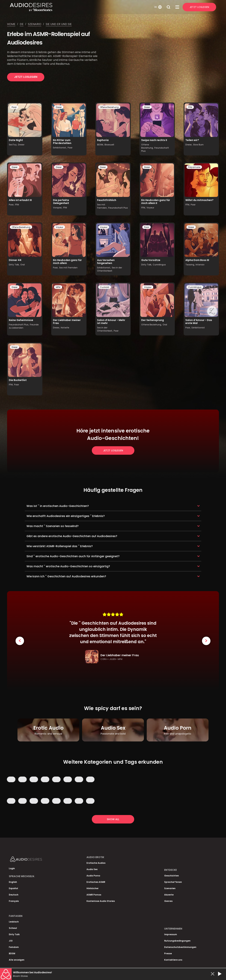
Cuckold (105, 287)
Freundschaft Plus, (19, 325)
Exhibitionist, (60, 148)
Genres (168, 901)
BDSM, (100, 145)
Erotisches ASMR (96, 882)
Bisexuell (109, 145)
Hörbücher (93, 888)
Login (12, 868)
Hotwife (65, 328)
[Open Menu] (177, 7)
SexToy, (13, 145)
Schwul (13, 928)
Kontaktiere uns (173, 960)
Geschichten (172, 876)
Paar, (11, 205)
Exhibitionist (198, 328)
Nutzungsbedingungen (177, 941)
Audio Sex (92, 869)
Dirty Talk (14, 934)
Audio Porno (93, 876)
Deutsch (14, 895)
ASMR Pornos (94, 895)
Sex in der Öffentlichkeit (110, 269)
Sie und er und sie (59, 24)
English (13, 882)
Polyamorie (194, 167)
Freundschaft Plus (118, 208)
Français (14, 901)
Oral (23, 265)
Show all (113, 819)
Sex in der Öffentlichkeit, (105, 329)
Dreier (21, 145)
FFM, (143, 208)
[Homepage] (82, 7)
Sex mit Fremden (68, 268)
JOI (11, 941)
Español (13, 888)
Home (11, 24)
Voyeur (150, 208)
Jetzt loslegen (26, 77)
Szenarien (170, 888)
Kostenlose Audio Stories (101, 901)
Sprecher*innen (173, 882)
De (22, 24)
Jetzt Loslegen (199, 7)
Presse (168, 953)
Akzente (169, 895)
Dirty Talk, (14, 265)
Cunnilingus (159, 265)
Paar (14, 107)
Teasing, (190, 265)
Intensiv (200, 265)
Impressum (171, 934)
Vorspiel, (58, 208)
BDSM (12, 953)
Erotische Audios (96, 863)
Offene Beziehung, (147, 146)
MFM (58, 287)
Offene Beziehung (109, 107)
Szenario (35, 24)
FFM (190, 107)
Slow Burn (198, 145)
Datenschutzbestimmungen (180, 947)
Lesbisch (14, 922)
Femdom (14, 947)
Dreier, (189, 145)
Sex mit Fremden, (102, 206)
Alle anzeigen (17, 960)
